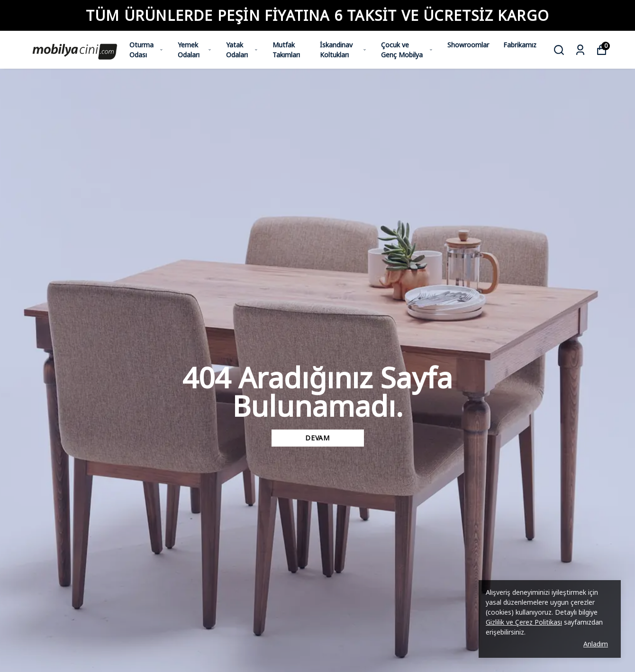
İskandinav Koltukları (343, 50)
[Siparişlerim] (580, 50)
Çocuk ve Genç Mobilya (407, 50)
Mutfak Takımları (286, 50)
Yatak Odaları (242, 50)
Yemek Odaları (195, 50)
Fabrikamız (520, 45)
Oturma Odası (146, 50)
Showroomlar (468, 45)
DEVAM (317, 438)
